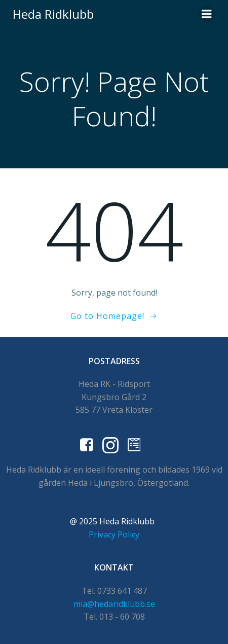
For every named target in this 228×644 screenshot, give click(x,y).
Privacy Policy (114, 534)
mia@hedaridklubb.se (114, 604)
